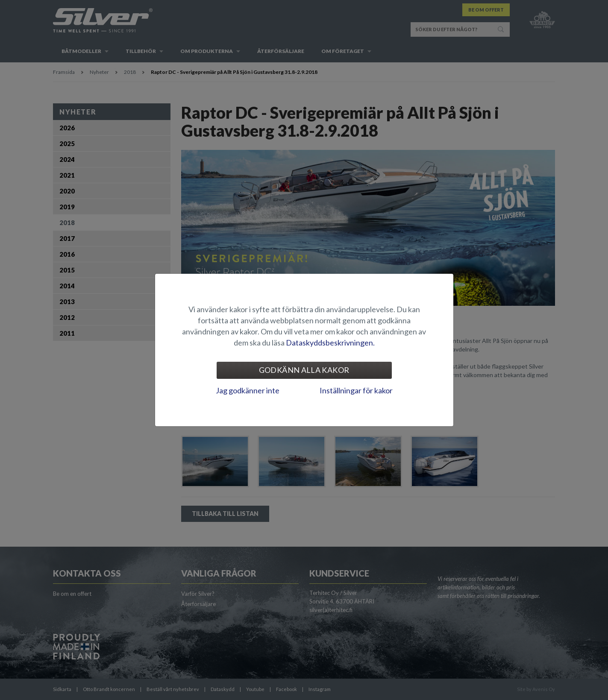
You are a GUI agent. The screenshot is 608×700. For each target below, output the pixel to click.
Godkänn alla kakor (304, 370)
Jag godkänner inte (248, 390)
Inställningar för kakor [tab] (356, 390)
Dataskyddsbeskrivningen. (330, 343)
